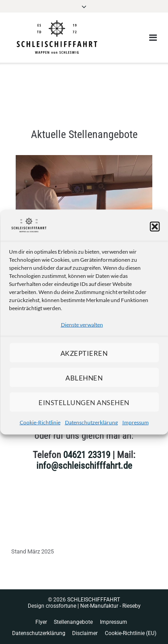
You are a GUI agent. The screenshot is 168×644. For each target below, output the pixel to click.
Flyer (41, 622)
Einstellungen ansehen (84, 402)
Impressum (136, 422)
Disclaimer (85, 633)
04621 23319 (87, 455)
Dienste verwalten (82, 325)
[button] (155, 227)
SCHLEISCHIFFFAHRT (94, 600)
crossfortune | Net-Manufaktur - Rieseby (93, 606)
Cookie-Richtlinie (40, 422)
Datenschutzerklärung (91, 422)
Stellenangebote (73, 622)
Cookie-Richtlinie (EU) (131, 633)
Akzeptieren (84, 353)
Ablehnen (84, 377)
